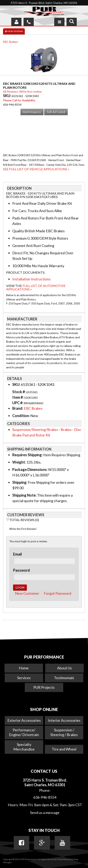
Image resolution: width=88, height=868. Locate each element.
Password (21, 570)
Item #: (18, 397)
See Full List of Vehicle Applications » (36, 169)
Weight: (19, 462)
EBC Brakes (11, 42)
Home (24, 668)
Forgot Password (58, 593)
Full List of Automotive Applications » (36, 287)
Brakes (66, 430)
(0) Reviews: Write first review (22, 91)
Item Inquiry (32, 112)
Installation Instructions (31, 279)
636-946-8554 (45, 797)
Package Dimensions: (30, 469)
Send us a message (45, 813)
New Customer (27, 593)
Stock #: (19, 392)
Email (17, 554)
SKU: (7, 96)
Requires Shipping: (27, 455)
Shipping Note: (24, 495)
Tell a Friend (56, 112)
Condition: (21, 416)
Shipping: (20, 482)
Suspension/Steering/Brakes (35, 430)
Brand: (18, 408)
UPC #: (18, 403)
